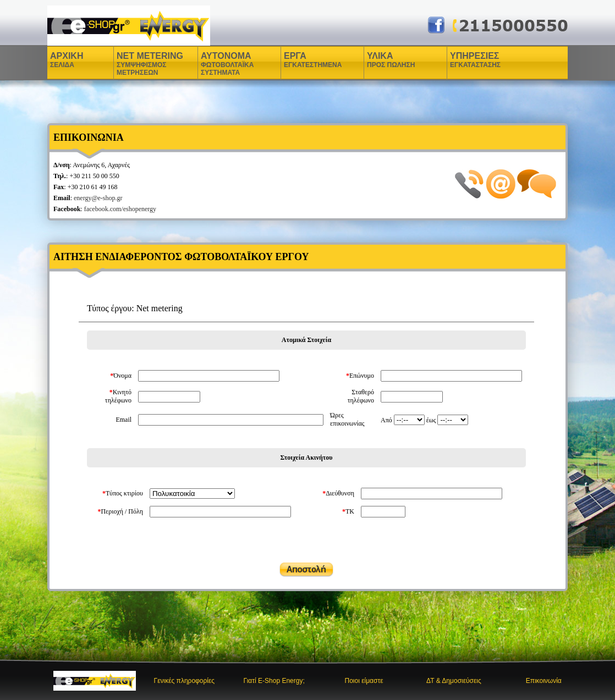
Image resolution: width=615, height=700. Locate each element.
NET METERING (150, 64)
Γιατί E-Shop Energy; (274, 681)
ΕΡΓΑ (296, 60)
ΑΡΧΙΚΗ (67, 60)
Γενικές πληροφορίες (185, 681)
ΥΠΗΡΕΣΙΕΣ (475, 60)
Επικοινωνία (544, 681)
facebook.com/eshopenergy (120, 209)
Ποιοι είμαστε (364, 681)
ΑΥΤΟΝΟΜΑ (227, 64)
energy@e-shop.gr (98, 198)
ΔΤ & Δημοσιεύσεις (454, 681)
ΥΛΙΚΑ (381, 60)
